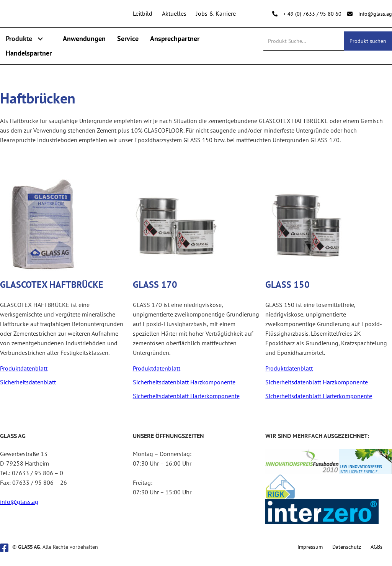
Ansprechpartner (175, 39)
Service (128, 39)
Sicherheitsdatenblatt (28, 382)
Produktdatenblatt (24, 368)
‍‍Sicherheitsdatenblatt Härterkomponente (186, 396)
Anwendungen (84, 39)
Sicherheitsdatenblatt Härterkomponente (319, 396)
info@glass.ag (19, 502)
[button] (29, 39)
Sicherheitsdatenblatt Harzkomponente (184, 382)
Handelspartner (29, 53)
